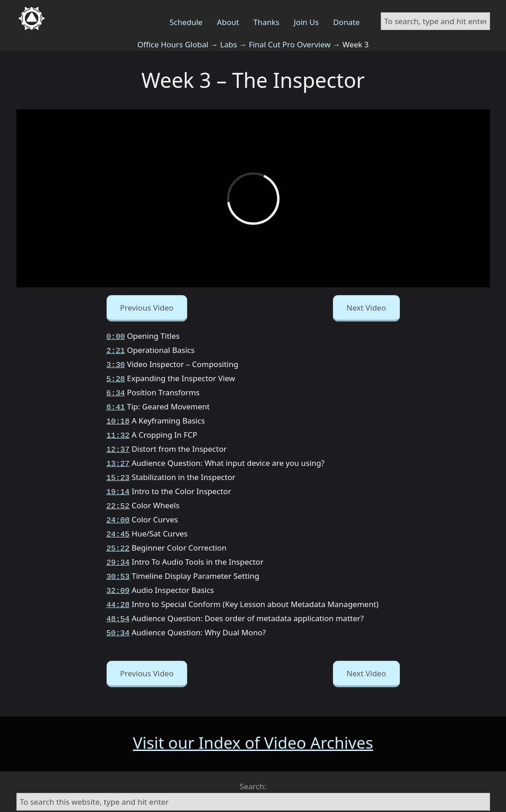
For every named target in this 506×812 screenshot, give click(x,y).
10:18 (118, 415)
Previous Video (147, 308)
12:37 (118, 442)
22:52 (118, 494)
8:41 (116, 402)
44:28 (118, 587)
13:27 (118, 455)
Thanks (266, 22)
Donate (346, 22)
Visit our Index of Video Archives (253, 723)
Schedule (186, 22)
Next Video (366, 308)
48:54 (118, 600)
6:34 (116, 389)
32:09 (118, 574)
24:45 (118, 521)
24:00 (118, 508)
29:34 (118, 547)
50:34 (118, 613)
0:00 (116, 336)
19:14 (118, 481)
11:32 (118, 428)
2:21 (116, 349)
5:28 (116, 375)
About (228, 22)
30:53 (118, 560)
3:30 (116, 362)
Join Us (306, 22)
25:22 (118, 534)
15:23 (118, 468)
